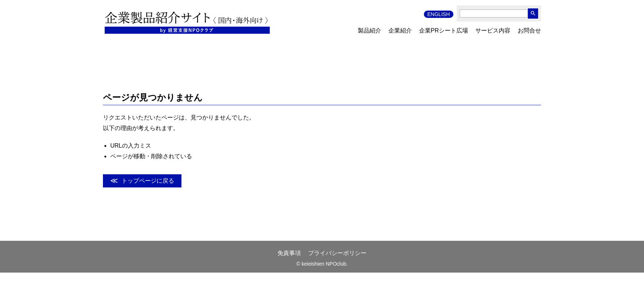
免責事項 (289, 253)
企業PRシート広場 (442, 31)
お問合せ (529, 31)
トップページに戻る (148, 181)
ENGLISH (438, 14)
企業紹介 (398, 31)
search (533, 14)
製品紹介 (367, 31)
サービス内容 (492, 31)
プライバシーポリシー (337, 253)
